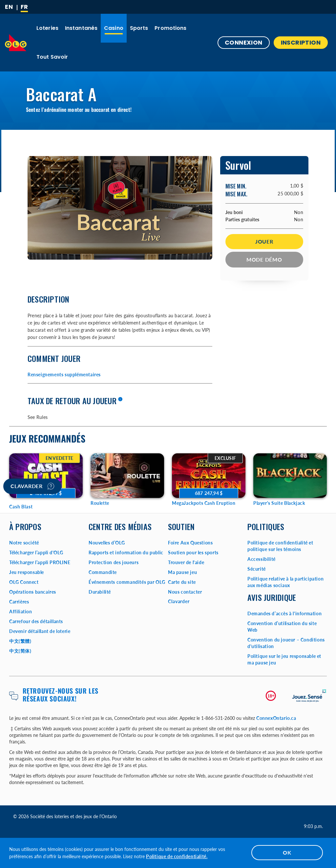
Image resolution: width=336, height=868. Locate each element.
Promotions (170, 28)
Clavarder (32, 486)
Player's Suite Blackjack (279, 503)
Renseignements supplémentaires (64, 375)
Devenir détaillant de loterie (40, 631)
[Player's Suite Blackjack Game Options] (290, 476)
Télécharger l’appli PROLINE (40, 562)
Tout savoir (52, 57)
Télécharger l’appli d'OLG (36, 552)
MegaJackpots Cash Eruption (204, 503)
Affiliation (21, 612)
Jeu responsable (27, 572)
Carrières (19, 602)
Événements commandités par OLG (127, 582)
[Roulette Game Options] (127, 476)
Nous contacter (185, 592)
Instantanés (81, 28)
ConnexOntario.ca (276, 718)
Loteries (47, 28)
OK (287, 852)
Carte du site (182, 582)
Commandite (103, 572)
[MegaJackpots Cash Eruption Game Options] (209, 476)
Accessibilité (262, 559)
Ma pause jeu (182, 572)
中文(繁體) (20, 641)
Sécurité (257, 569)
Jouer (264, 241)
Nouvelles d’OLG (107, 543)
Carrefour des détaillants (36, 621)
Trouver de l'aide (186, 562)
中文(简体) (20, 651)
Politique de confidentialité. (177, 856)
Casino (114, 28)
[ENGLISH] (9, 7)
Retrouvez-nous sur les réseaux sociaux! (61, 695)
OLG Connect (24, 582)
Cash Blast (21, 507)
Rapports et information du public (126, 552)
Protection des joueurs (114, 562)
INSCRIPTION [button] (301, 42)
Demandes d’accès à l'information (284, 613)
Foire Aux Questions (190, 543)
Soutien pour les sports (193, 552)
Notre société (24, 543)
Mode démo (264, 259)
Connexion (244, 42)
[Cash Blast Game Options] (46, 476)
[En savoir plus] (120, 400)
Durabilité (100, 592)
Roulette (100, 503)
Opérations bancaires (33, 592)
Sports (139, 28)
